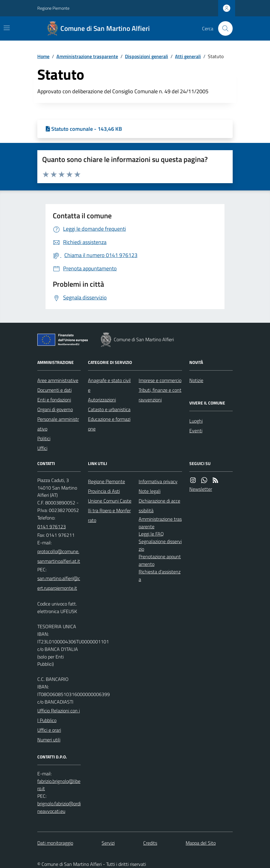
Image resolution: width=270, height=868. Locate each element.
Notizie (196, 380)
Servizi (108, 843)
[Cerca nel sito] (223, 28)
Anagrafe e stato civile (109, 385)
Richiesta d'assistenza (160, 575)
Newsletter (201, 489)
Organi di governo (55, 409)
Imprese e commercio (160, 380)
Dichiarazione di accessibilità (159, 506)
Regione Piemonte (53, 8)
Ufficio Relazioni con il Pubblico (59, 715)
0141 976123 (52, 526)
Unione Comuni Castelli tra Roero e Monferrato (110, 510)
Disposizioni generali (147, 56)
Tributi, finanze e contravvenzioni (160, 395)
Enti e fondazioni (54, 400)
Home (43, 56)
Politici (44, 438)
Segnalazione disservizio (160, 545)
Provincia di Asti (104, 491)
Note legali (150, 491)
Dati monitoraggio (55, 843)
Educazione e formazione (109, 424)
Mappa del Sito (201, 843)
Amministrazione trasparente (87, 56)
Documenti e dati (54, 390)
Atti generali (188, 56)
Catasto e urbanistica (109, 409)
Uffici (42, 448)
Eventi (196, 431)
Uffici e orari (49, 730)
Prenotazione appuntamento (160, 560)
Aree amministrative (58, 380)
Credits (150, 843)
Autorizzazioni (102, 400)
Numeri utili (49, 740)
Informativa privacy (158, 481)
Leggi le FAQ (151, 534)
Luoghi (196, 421)
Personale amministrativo (58, 424)
